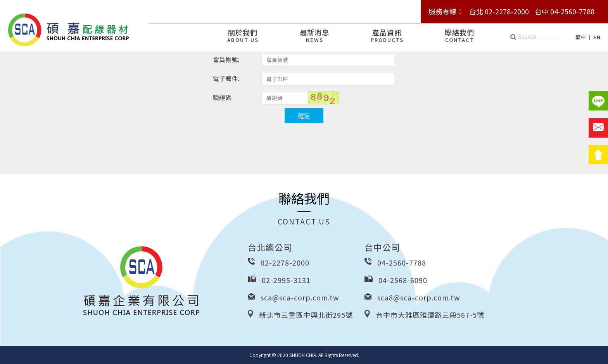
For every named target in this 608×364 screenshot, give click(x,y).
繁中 (581, 37)
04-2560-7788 (402, 262)
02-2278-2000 (285, 262)
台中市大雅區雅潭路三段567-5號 (430, 315)
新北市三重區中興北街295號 (306, 315)
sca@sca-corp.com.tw (300, 297)
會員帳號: (226, 59)
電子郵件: (226, 78)
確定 (304, 116)
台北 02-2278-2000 (499, 11)
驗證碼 (222, 97)
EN (597, 37)
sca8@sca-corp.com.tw (419, 297)
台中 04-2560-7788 (565, 11)
